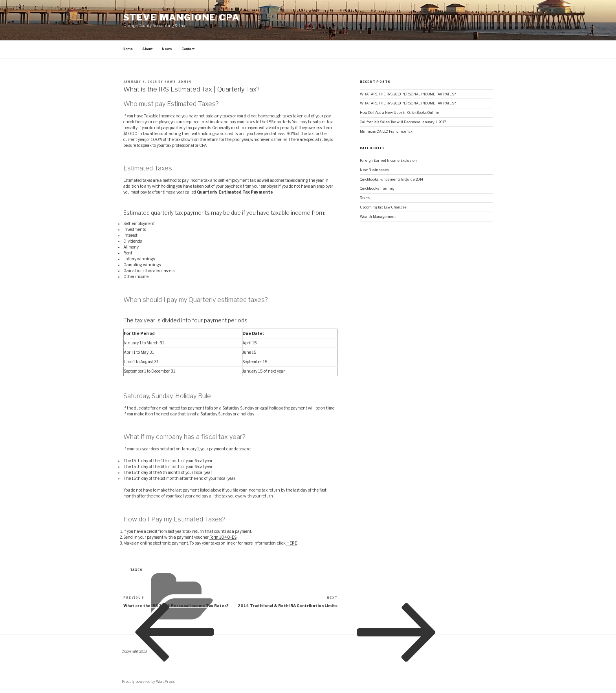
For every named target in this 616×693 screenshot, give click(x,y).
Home (128, 49)
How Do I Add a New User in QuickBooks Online (400, 113)
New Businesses (374, 170)
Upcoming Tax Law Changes (383, 207)
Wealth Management (378, 217)
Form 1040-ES (223, 537)
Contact (188, 49)
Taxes (365, 198)
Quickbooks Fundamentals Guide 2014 (391, 179)
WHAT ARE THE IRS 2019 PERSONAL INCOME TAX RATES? (408, 94)
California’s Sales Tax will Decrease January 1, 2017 (403, 122)
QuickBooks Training (377, 188)
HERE (292, 543)
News (167, 49)
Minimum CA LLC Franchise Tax (386, 132)
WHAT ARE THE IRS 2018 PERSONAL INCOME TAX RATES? (408, 103)
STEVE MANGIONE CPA (181, 17)
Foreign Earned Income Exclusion (388, 161)
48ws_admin (178, 82)
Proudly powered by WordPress (148, 682)
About (147, 49)
